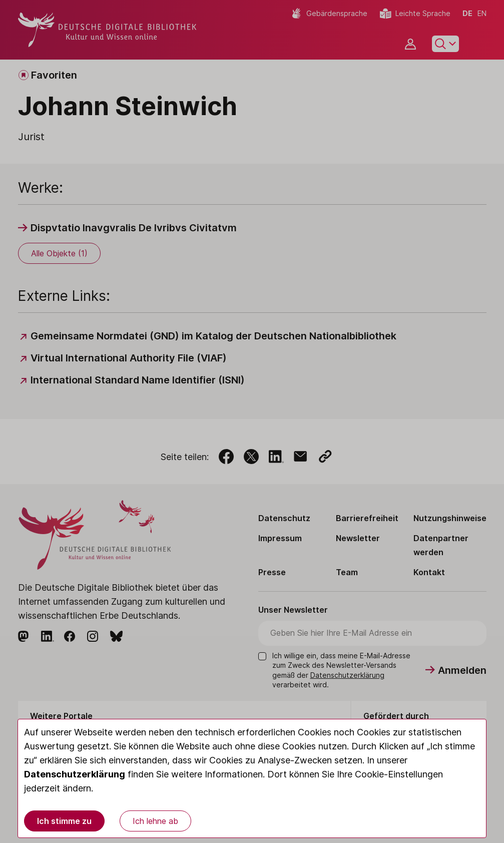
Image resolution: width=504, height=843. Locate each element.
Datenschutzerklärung (75, 774)
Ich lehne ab (155, 821)
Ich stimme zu (64, 821)
